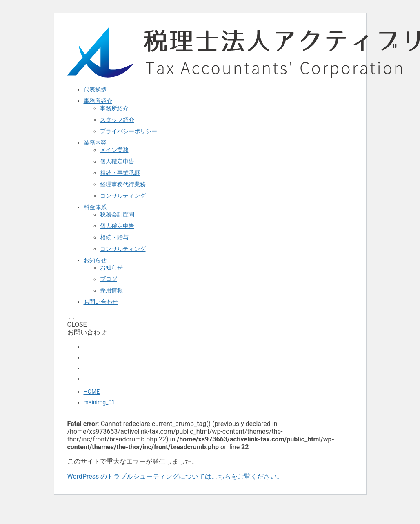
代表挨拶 (95, 89)
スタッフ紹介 (117, 120)
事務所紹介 (98, 101)
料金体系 (95, 207)
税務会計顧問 (117, 214)
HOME (92, 392)
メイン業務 (114, 150)
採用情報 (111, 290)
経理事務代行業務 (123, 184)
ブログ (109, 279)
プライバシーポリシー (129, 131)
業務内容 (95, 143)
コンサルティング (123, 196)
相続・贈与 (114, 237)
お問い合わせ (101, 302)
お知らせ (95, 260)
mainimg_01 (99, 402)
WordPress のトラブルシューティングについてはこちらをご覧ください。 (176, 476)
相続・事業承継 (120, 173)
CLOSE (77, 324)
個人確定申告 (117, 161)
